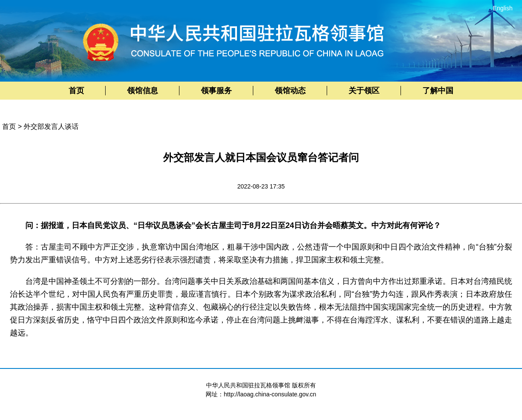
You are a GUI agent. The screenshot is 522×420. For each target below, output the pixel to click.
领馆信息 (143, 91)
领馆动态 (290, 91)
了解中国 (438, 91)
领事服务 (216, 91)
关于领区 (364, 91)
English (503, 8)
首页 (76, 91)
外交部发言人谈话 (51, 126)
